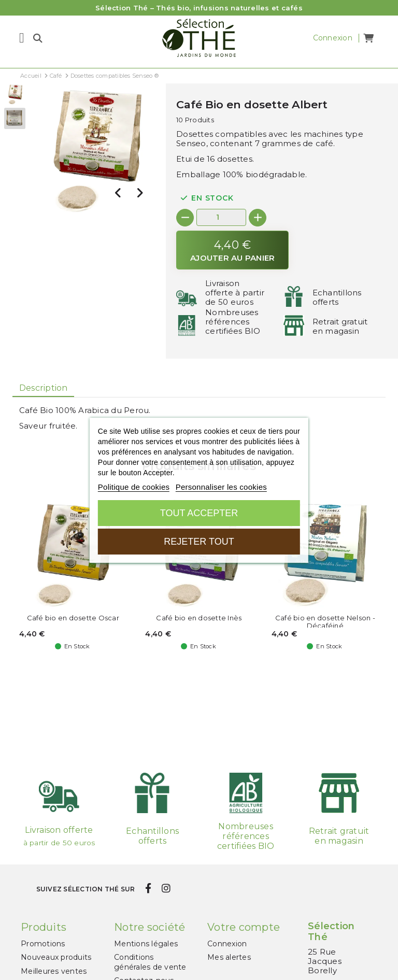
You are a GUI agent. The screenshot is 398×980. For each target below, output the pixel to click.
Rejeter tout (199, 542)
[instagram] (166, 889)
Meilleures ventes (54, 971)
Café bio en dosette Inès (199, 618)
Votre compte (244, 927)
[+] (258, 218)
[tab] (43, 388)
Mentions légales (146, 944)
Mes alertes (229, 957)
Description (44, 388)
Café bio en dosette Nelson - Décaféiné (325, 622)
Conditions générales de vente (150, 962)
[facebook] (148, 889)
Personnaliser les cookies (221, 487)
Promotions (43, 944)
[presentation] (118, 193)
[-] (185, 218)
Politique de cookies (134, 487)
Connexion (227, 944)
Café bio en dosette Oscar (73, 618)
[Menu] (22, 38)
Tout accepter (199, 513)
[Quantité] (221, 217)
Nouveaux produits (56, 957)
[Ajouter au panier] (232, 250)
